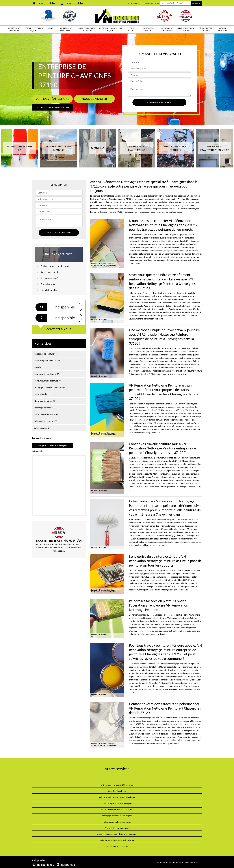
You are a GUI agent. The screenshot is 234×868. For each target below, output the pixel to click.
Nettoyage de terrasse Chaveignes (117, 816)
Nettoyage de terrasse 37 (167, 29)
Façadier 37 (50, 29)
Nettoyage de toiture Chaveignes (117, 822)
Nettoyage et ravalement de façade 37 (111, 29)
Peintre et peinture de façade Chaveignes (117, 797)
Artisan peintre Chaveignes (117, 846)
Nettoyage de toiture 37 (149, 29)
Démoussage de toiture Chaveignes (117, 803)
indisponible (43, 3)
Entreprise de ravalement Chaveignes (117, 785)
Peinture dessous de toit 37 (186, 29)
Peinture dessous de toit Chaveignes (117, 810)
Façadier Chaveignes (117, 791)
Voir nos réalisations (52, 99)
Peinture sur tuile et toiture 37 (87, 29)
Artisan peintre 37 (223, 29)
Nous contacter (94, 99)
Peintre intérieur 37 (132, 29)
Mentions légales (195, 863)
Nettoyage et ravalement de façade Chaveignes (117, 834)
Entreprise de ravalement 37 (66, 29)
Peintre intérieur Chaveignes (117, 828)
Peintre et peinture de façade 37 (34, 29)
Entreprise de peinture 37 (14, 29)
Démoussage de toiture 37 (206, 29)
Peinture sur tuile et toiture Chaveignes (117, 840)
